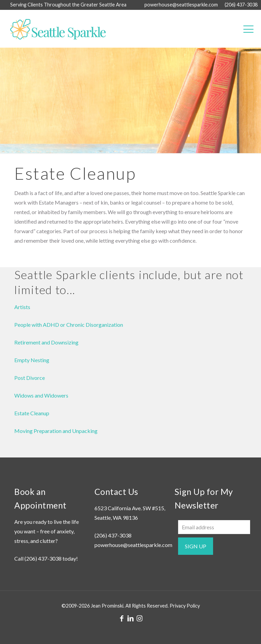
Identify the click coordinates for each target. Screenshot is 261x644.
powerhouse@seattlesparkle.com (133, 545)
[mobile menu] (248, 29)
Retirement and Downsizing (46, 342)
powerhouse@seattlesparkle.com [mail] (181, 5)
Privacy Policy (185, 606)
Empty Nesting (32, 360)
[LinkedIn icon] (130, 618)
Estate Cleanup (32, 413)
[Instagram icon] (139, 618)
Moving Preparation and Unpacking (56, 431)
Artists (22, 307)
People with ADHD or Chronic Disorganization (69, 325)
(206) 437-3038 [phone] (241, 5)
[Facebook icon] (122, 618)
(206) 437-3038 (43, 558)
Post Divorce (30, 378)
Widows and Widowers (41, 395)
